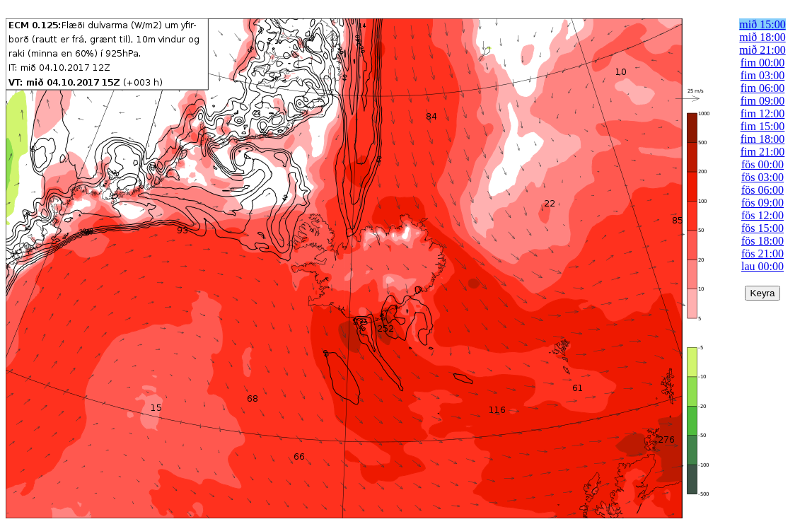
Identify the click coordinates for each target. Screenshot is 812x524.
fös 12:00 (762, 215)
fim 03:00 (763, 75)
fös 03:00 (762, 177)
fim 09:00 (763, 101)
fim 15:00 (763, 126)
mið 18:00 (762, 37)
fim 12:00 (763, 113)
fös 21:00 (762, 254)
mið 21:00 (762, 50)
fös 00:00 (762, 164)
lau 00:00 (762, 266)
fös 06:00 (762, 190)
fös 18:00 (762, 241)
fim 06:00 (763, 88)
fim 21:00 (763, 152)
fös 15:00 (762, 228)
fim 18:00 (763, 139)
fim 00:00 (763, 63)
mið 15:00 (762, 24)
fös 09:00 (762, 203)
